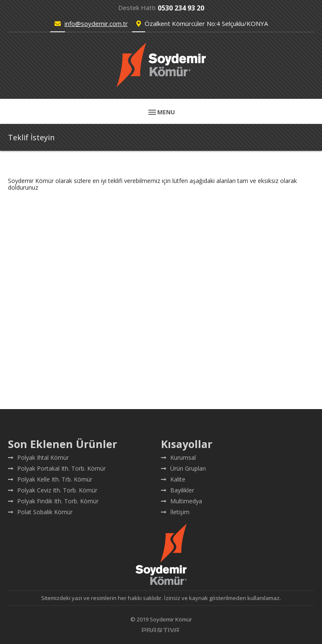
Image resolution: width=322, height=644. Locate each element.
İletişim (175, 512)
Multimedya (182, 501)
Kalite (173, 479)
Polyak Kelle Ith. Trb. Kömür (50, 479)
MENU (161, 112)
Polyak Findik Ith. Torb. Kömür (53, 501)
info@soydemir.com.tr (96, 23)
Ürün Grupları (183, 468)
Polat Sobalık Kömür (40, 512)
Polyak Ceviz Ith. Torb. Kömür (53, 490)
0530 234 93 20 (181, 8)
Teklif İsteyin (31, 137)
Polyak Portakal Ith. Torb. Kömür (57, 468)
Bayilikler (178, 490)
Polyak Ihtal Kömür (38, 457)
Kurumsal (178, 457)
